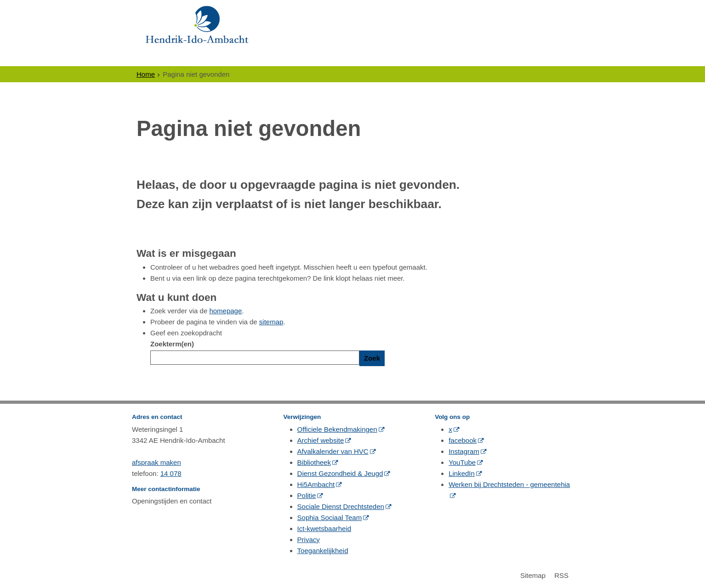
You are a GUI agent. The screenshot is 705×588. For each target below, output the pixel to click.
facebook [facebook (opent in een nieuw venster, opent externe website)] (463, 440)
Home (146, 74)
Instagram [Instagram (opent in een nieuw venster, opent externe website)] (464, 451)
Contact (466, 58)
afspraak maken (156, 462)
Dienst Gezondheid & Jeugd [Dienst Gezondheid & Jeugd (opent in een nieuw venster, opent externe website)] (340, 473)
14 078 (171, 473)
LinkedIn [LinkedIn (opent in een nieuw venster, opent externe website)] (462, 473)
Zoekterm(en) (172, 344)
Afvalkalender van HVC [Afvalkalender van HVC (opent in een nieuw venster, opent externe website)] (333, 451)
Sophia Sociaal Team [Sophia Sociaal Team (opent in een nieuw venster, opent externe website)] (330, 517)
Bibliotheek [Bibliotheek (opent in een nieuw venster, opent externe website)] (314, 462)
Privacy (309, 540)
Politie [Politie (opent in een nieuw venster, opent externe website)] (307, 495)
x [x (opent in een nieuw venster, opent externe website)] (450, 429)
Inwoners (161, 58)
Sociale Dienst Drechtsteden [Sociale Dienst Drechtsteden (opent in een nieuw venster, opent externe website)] (341, 506)
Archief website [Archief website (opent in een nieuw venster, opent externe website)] (321, 440)
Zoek (372, 358)
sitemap (271, 322)
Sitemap (533, 575)
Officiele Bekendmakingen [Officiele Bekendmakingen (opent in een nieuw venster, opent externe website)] (337, 429)
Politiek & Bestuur (307, 58)
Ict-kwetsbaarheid (324, 529)
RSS (561, 575)
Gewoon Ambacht (397, 58)
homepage (225, 311)
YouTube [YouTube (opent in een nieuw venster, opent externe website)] (462, 462)
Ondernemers (224, 58)
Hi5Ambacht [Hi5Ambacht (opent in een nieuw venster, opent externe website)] (316, 484)
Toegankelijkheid (323, 551)
